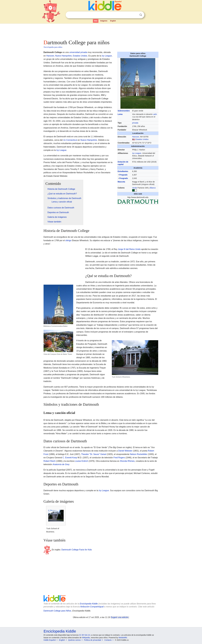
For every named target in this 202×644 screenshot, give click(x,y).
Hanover (136, 137)
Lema (120, 114)
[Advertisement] (101, 31)
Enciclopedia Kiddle (89, 604)
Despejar (135, 15)
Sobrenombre (124, 111)
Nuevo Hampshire (63, 56)
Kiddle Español (50, 640)
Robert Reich (50, 461)
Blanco (153, 188)
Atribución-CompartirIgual (92, 607)
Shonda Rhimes (127, 461)
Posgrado (124, 178)
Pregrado (123, 175)
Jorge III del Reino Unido (129, 249)
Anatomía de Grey (61, 464)
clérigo (68, 240)
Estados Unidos (142, 139)
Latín (155, 114)
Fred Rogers (119, 458)
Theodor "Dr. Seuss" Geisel (94, 454)
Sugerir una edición (120, 617)
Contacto (108, 640)
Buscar (141, 15)
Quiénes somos (74, 640)
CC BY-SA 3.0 (85, 635)
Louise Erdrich (81, 461)
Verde (135, 188)
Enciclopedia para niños (53, 47)
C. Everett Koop (70, 458)
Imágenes (104, 21)
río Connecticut (70, 140)
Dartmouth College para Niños (57, 611)
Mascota (121, 182)
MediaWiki (123, 638)
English (113, 21)
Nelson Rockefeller (139, 454)
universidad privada (78, 52)
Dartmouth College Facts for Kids (77, 550)
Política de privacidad (93, 640)
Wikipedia (86, 638)
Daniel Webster (125, 451)
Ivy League (137, 153)
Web (96, 21)
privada (135, 123)
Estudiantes (123, 171)
